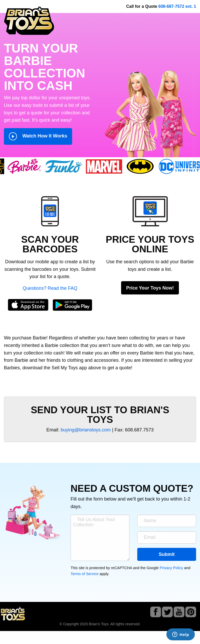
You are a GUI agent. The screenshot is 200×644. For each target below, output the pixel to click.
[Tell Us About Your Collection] (100, 538)
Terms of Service (85, 574)
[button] (50, 211)
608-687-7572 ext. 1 (177, 6)
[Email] (167, 537)
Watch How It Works (38, 136)
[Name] (167, 521)
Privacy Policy (171, 568)
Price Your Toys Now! (150, 288)
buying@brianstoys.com (86, 430)
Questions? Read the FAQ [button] (50, 288)
